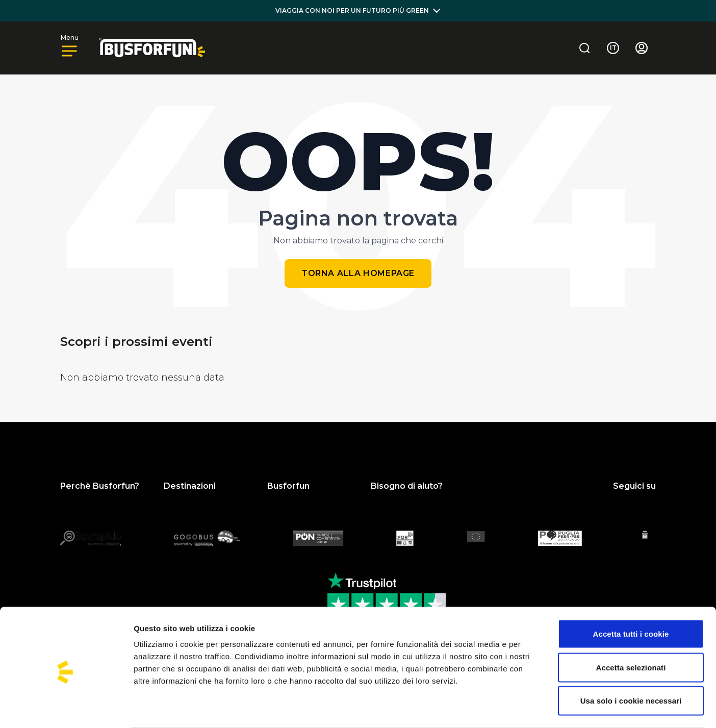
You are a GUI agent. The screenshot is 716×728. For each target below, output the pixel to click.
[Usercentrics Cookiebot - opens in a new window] (66, 708)
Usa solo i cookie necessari (631, 661)
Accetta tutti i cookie (631, 594)
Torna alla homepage (358, 273)
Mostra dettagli (536, 708)
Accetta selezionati (631, 628)
